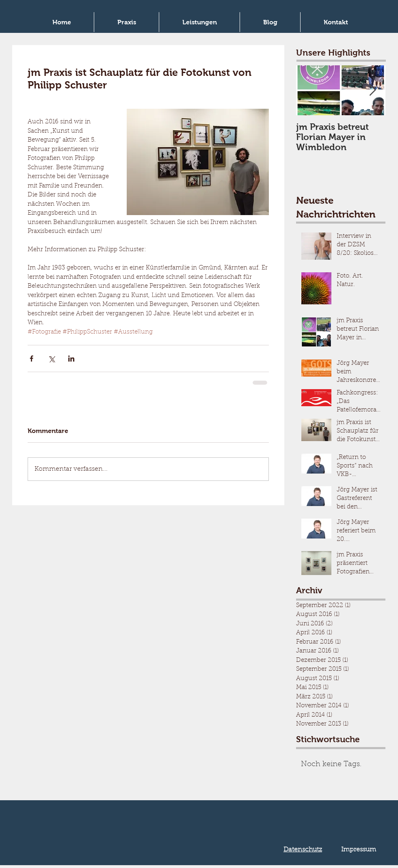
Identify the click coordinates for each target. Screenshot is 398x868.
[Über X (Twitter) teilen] (51, 359)
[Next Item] (372, 91)
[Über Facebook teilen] (31, 359)
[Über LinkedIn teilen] (71, 359)
